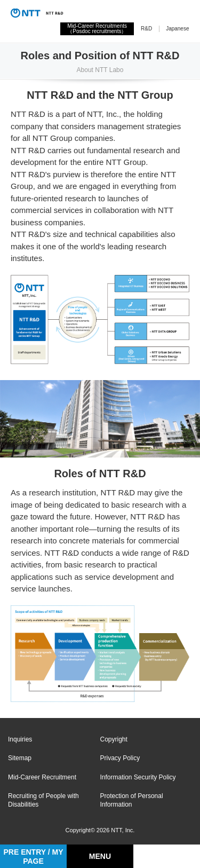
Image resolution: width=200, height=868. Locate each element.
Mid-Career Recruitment (42, 777)
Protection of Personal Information (132, 800)
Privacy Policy (120, 758)
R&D (146, 29)
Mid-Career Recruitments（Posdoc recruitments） (97, 29)
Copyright (114, 739)
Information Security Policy (138, 777)
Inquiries (20, 739)
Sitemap (20, 758)
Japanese (177, 29)
